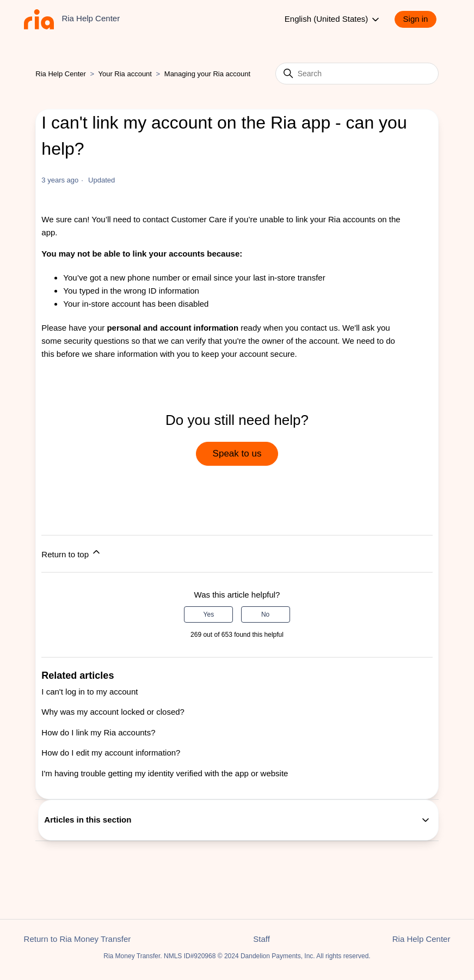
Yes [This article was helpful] (209, 614)
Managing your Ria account (207, 74)
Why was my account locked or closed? (113, 712)
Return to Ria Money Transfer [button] (78, 939)
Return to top (72, 553)
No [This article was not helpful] (265, 614)
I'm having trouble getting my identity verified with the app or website (165, 773)
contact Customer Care (184, 219)
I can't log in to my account (90, 692)
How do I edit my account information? (111, 753)
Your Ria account (126, 74)
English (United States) (333, 20)
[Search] (357, 74)
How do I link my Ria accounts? (98, 732)
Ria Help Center (61, 74)
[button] (421, 19)
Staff (261, 939)
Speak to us (237, 454)
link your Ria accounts (336, 219)
